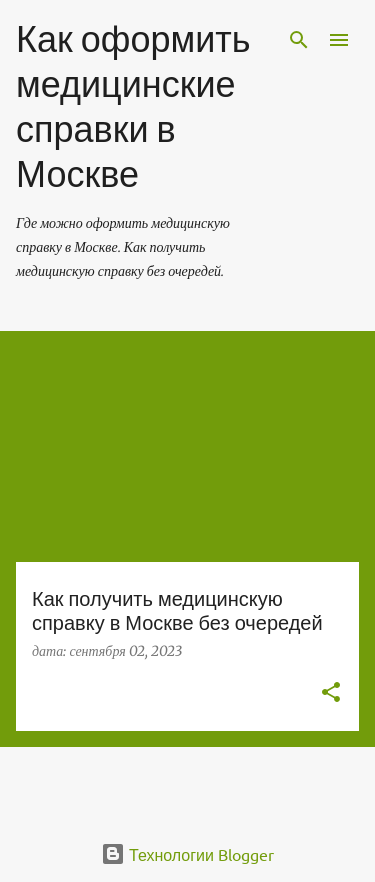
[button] (331, 693)
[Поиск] (299, 40)
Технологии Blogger (187, 854)
